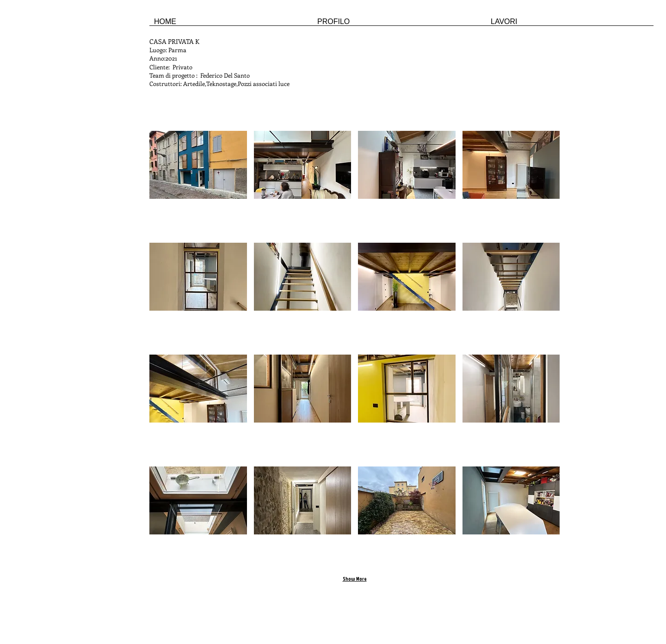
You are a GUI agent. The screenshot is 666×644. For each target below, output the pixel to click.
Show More (355, 579)
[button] (198, 183)
